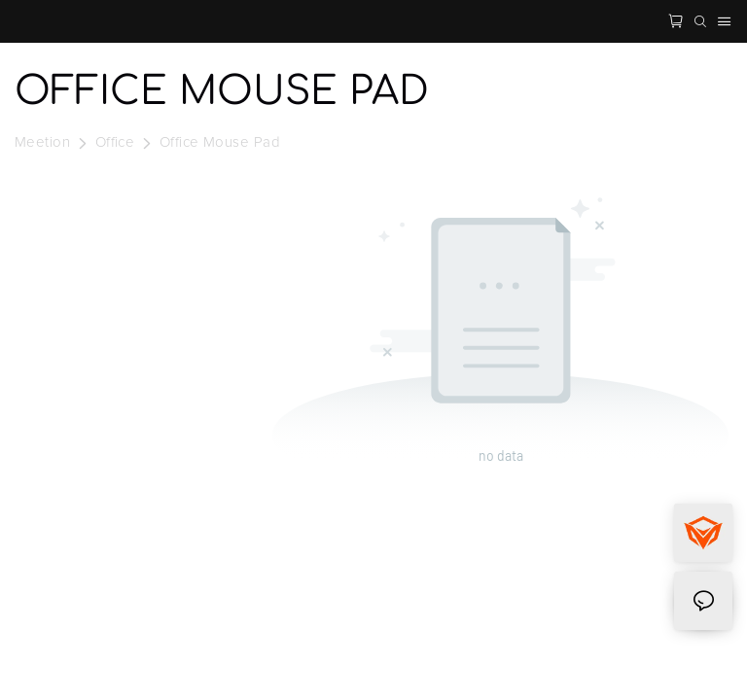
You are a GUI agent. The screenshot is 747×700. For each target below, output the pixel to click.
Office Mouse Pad (220, 142)
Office (115, 142)
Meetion (42, 142)
